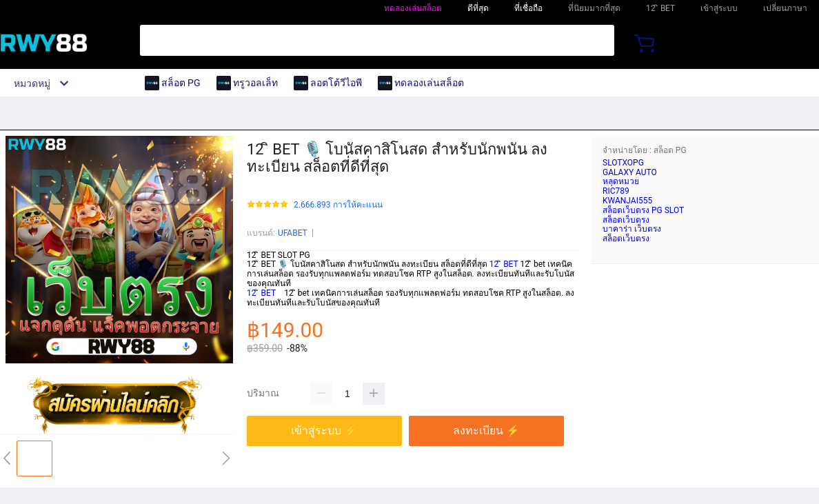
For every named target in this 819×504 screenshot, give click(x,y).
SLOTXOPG (623, 163)
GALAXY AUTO (630, 172)
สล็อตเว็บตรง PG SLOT (643, 210)
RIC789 (616, 191)
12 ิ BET (504, 264)
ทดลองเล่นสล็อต (413, 8)
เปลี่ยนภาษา (785, 8)
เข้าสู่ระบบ (719, 8)
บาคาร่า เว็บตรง (632, 229)
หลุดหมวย (621, 181)
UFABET (293, 233)
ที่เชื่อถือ (528, 8)
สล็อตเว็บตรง (626, 220)
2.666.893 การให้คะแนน (338, 205)
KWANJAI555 (627, 201)
